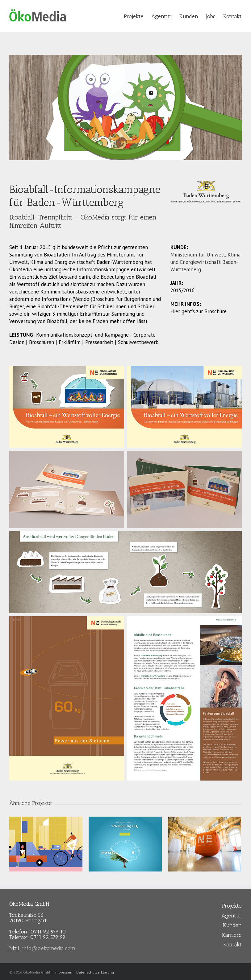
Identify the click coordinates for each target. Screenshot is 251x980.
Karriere (232, 935)
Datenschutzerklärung (95, 972)
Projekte (232, 906)
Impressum (64, 972)
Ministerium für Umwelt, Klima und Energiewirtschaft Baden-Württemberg (205, 262)
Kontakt (232, 945)
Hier (175, 311)
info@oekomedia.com (49, 948)
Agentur (232, 916)
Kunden (232, 925)
